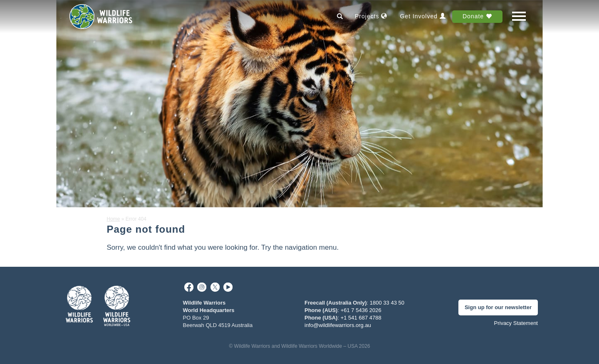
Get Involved (423, 16)
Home (114, 219)
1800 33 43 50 (387, 303)
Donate (477, 16)
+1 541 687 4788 (361, 318)
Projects (371, 16)
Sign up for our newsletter (498, 307)
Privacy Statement (516, 323)
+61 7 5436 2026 (361, 310)
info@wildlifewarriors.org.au (338, 325)
